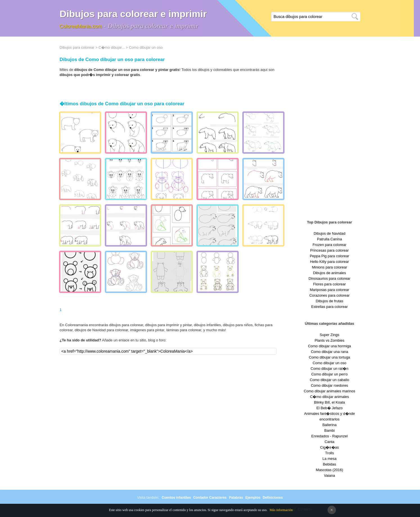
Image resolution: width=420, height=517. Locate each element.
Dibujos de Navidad (330, 233)
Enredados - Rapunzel (329, 436)
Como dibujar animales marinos (330, 391)
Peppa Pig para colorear (329, 256)
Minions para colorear (329, 267)
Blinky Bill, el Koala (329, 402)
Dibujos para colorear (77, 47)
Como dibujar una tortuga (330, 357)
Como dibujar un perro (329, 374)
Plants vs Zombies (329, 340)
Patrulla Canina (330, 239)
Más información (281, 510)
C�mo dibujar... (111, 47)
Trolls (329, 453)
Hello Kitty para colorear (330, 262)
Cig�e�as (329, 447)
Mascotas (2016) (330, 470)
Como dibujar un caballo (329, 380)
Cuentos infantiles (176, 498)
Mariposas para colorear (329, 290)
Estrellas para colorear (329, 307)
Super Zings (329, 335)
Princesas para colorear (329, 250)
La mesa (329, 459)
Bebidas (330, 464)
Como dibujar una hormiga (329, 346)
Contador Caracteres (210, 498)
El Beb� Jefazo (329, 408)
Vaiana (329, 475)
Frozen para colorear (330, 245)
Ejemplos (253, 498)
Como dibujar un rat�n (329, 369)
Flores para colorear (329, 284)
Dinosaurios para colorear (330, 278)
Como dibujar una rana (329, 352)
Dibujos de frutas (329, 301)
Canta (330, 442)
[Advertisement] (329, 129)
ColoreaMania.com (81, 26)
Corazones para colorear (329, 295)
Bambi (330, 430)
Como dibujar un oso (329, 363)
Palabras (236, 498)
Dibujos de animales (329, 273)
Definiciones (273, 498)
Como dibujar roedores (329, 385)
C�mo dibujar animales (330, 397)
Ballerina (330, 425)
